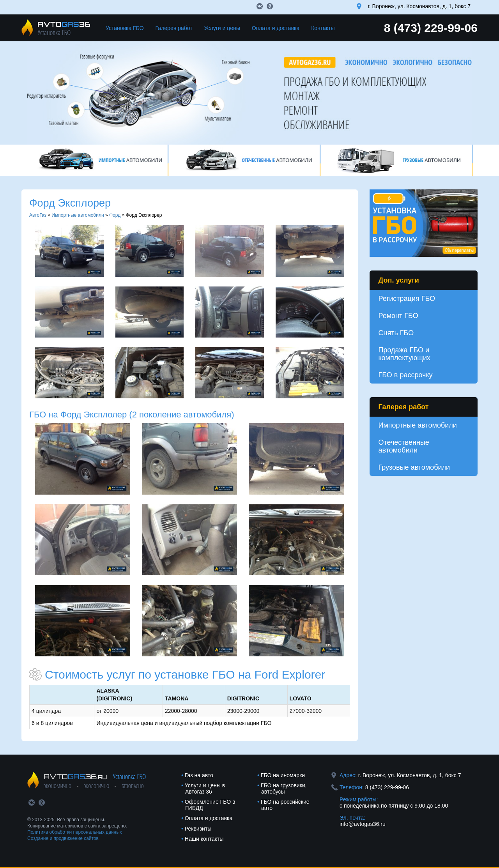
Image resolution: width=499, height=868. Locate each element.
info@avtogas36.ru (363, 824)
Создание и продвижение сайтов (63, 838)
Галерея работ (174, 28)
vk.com (260, 6)
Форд (115, 215)
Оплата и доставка (276, 28)
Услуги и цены (222, 28)
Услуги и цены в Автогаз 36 (205, 788)
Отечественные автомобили (404, 446)
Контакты (323, 28)
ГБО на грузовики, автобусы (284, 788)
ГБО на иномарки (283, 775)
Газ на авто (199, 775)
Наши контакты (204, 839)
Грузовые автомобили (414, 467)
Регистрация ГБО (407, 299)
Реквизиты (198, 829)
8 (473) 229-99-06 (431, 28)
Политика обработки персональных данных (75, 832)
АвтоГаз (38, 215)
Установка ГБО (125, 28)
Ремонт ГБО (398, 316)
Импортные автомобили (78, 215)
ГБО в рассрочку (406, 375)
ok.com (270, 6)
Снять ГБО (396, 333)
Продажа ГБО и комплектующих (405, 354)
